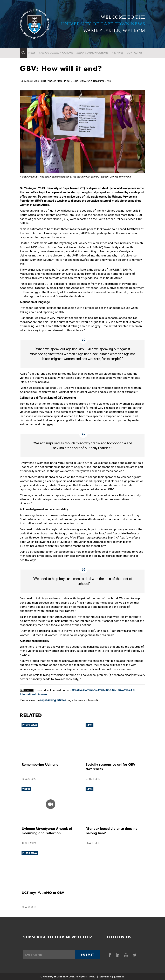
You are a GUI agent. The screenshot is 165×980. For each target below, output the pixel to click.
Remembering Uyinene (40, 764)
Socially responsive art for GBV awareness (111, 767)
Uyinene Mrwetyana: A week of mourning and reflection (47, 831)
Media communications (92, 53)
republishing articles (53, 700)
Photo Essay (30, 725)
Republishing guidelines (112, 977)
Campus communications (56, 53)
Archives (118, 53)
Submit (87, 955)
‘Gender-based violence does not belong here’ (112, 831)
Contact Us (135, 53)
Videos (26, 789)
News (32, 53)
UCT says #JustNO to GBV (43, 893)
